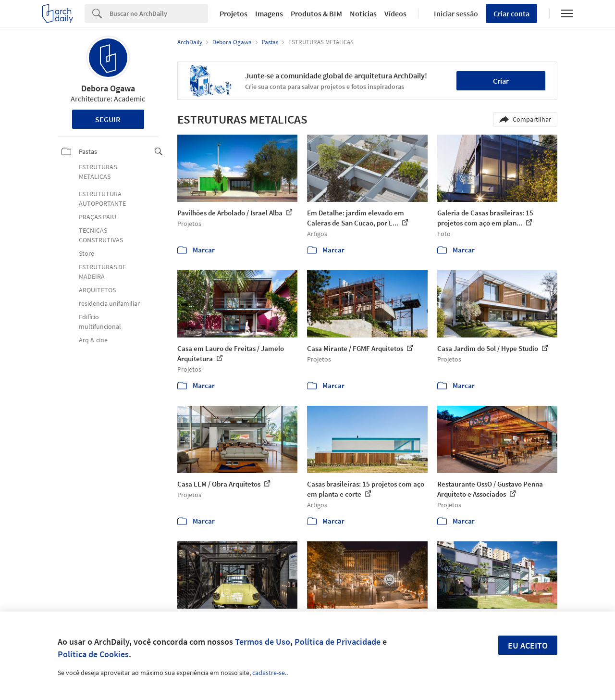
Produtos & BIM (316, 13)
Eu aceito (528, 645)
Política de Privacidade (338, 642)
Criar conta (511, 13)
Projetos (234, 13)
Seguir (108, 119)
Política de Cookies (93, 654)
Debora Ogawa (108, 88)
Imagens (269, 13)
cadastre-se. (269, 673)
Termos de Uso (263, 642)
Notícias (363, 13)
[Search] (159, 13)
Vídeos (395, 13)
